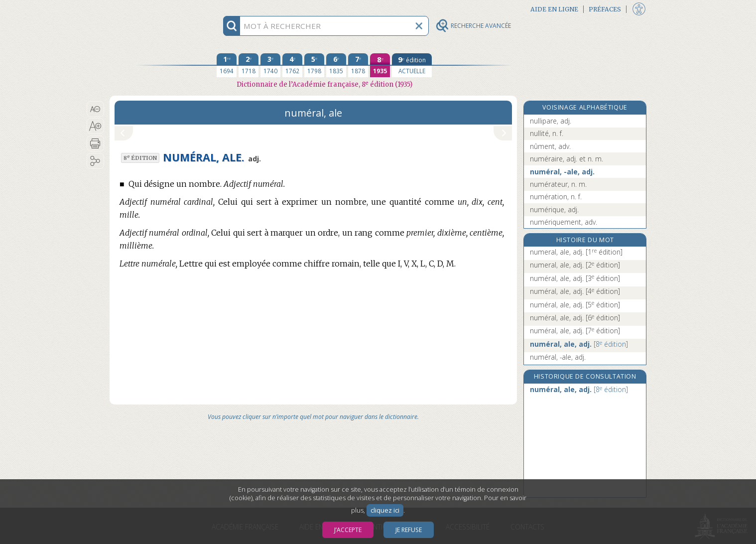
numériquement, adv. (564, 222)
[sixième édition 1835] (336, 65)
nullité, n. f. (547, 133)
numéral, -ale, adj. (562, 172)
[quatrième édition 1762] (292, 65)
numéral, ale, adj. (575, 278)
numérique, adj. (554, 209)
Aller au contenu (148, 9)
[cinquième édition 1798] (314, 65)
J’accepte (348, 530)
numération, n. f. (556, 197)
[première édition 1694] (227, 65)
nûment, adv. (550, 146)
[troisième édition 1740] (270, 65)
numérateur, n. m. (558, 184)
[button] (95, 109)
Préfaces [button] (605, 9)
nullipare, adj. (551, 121)
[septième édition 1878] (358, 65)
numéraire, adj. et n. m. (567, 159)
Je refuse (409, 530)
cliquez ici (385, 510)
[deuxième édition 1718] (249, 65)
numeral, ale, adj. (576, 252)
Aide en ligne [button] (554, 9)
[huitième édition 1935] (380, 65)
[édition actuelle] (412, 65)
